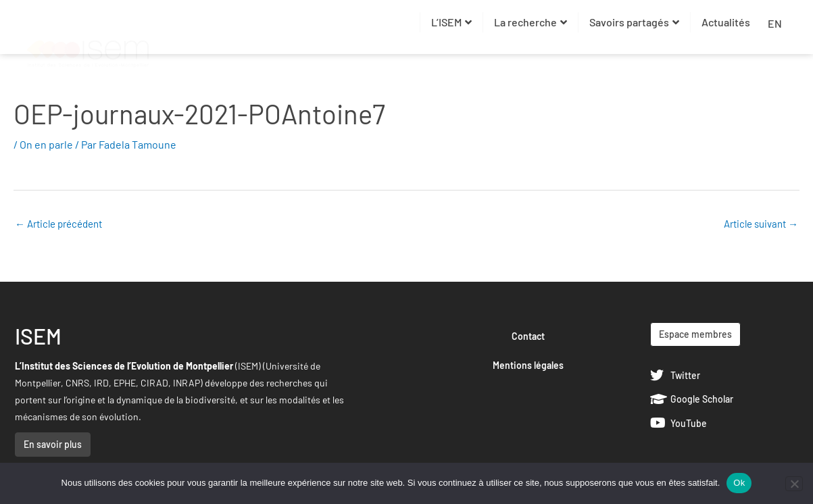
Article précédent (58, 224)
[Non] (794, 484)
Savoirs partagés (634, 22)
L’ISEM (451, 22)
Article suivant (761, 224)
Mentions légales (528, 365)
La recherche (531, 22)
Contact (528, 336)
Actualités (726, 22)
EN (775, 23)
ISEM (38, 336)
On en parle (46, 144)
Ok (739, 483)
